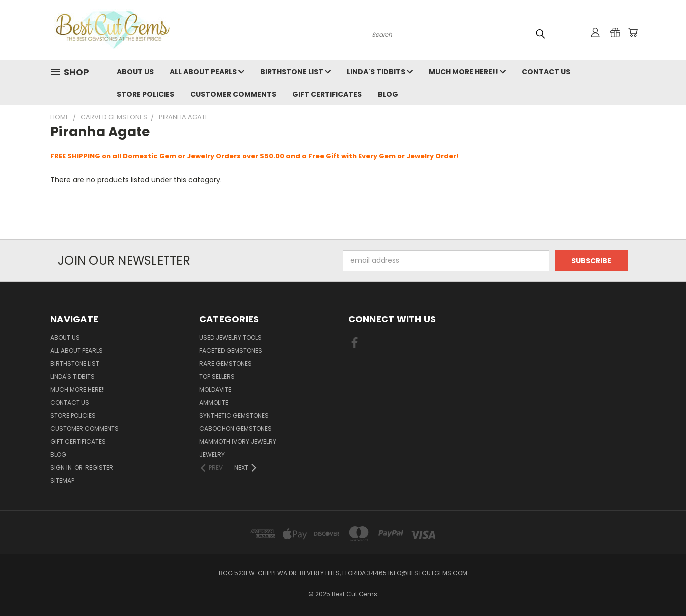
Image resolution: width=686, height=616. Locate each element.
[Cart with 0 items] (633, 32)
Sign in (62, 468)
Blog (388, 94)
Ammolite (214, 403)
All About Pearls (207, 72)
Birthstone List (296, 72)
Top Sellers (217, 377)
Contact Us (546, 72)
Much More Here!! (467, 72)
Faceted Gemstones (231, 351)
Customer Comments (233, 94)
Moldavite (215, 390)
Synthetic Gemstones (234, 416)
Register (99, 468)
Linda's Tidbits (380, 72)
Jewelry (212, 455)
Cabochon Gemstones (236, 429)
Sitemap (62, 481)
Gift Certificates (327, 94)
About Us (135, 72)
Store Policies (146, 94)
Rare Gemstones (226, 364)
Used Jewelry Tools (231, 338)
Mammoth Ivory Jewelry (238, 442)
